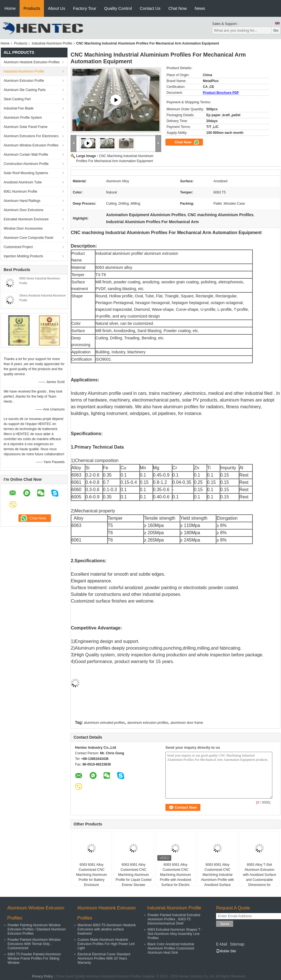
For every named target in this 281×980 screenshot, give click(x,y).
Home (10, 8)
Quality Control (118, 8)
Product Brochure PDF (221, 93)
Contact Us (150, 8)
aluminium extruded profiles (105, 723)
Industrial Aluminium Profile (52, 43)
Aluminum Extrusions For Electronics (31, 136)
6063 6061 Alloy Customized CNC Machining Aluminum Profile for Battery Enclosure (92, 875)
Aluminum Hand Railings (22, 201)
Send (225, 924)
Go (276, 30)
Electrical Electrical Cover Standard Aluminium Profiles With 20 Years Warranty (104, 958)
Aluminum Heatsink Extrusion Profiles (32, 62)
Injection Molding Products (23, 256)
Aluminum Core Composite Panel (28, 238)
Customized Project (18, 247)
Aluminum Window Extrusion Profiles (31, 145)
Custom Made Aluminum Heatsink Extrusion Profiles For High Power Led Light (106, 944)
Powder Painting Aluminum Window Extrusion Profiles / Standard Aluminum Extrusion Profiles (37, 929)
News (200, 8)
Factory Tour (85, 8)
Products (32, 8)
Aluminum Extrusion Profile (24, 81)
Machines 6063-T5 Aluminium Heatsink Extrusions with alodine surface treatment (107, 929)
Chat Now (177, 8)
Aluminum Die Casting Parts (25, 90)
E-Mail (222, 944)
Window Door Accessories (23, 228)
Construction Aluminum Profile (26, 164)
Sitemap (237, 944)
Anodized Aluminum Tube (23, 182)
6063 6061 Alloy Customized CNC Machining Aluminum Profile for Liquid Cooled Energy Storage (134, 875)
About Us (57, 8)
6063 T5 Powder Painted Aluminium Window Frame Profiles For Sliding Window (34, 958)
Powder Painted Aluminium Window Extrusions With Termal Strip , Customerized (34, 944)
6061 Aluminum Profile (20, 192)
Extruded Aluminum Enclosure (26, 219)
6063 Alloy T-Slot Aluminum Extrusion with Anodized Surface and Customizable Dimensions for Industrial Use (260, 877)
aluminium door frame (187, 723)
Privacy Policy (42, 976)
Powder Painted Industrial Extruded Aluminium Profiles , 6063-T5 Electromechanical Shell (174, 919)
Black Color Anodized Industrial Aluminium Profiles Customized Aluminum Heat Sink (171, 948)
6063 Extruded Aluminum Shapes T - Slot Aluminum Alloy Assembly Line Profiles (175, 934)
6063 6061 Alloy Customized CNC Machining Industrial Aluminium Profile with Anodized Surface (217, 875)
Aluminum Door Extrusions (24, 210)
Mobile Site (226, 951)
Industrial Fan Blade (19, 108)
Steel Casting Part (17, 99)
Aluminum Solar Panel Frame (26, 127)
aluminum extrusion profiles (148, 723)
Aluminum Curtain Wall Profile (26, 155)
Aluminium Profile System (23, 118)
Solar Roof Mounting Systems (26, 173)
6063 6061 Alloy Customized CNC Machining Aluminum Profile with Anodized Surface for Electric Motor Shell (175, 877)
